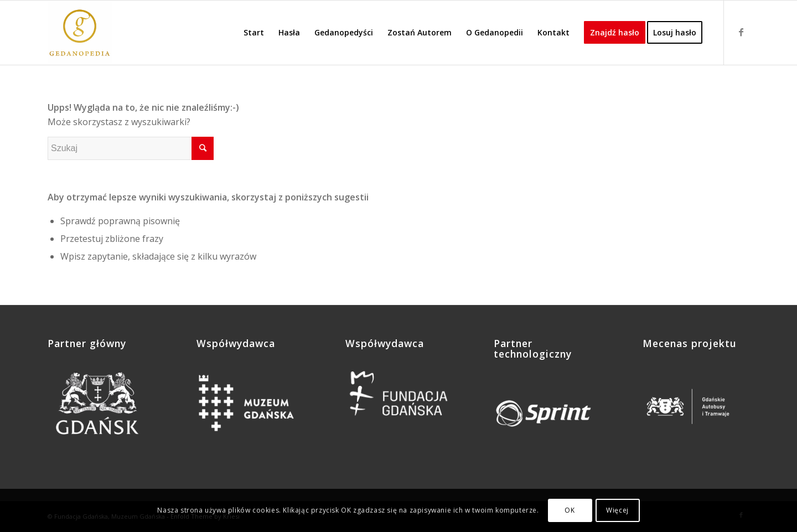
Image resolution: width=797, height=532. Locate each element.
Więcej (617, 510)
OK (570, 510)
